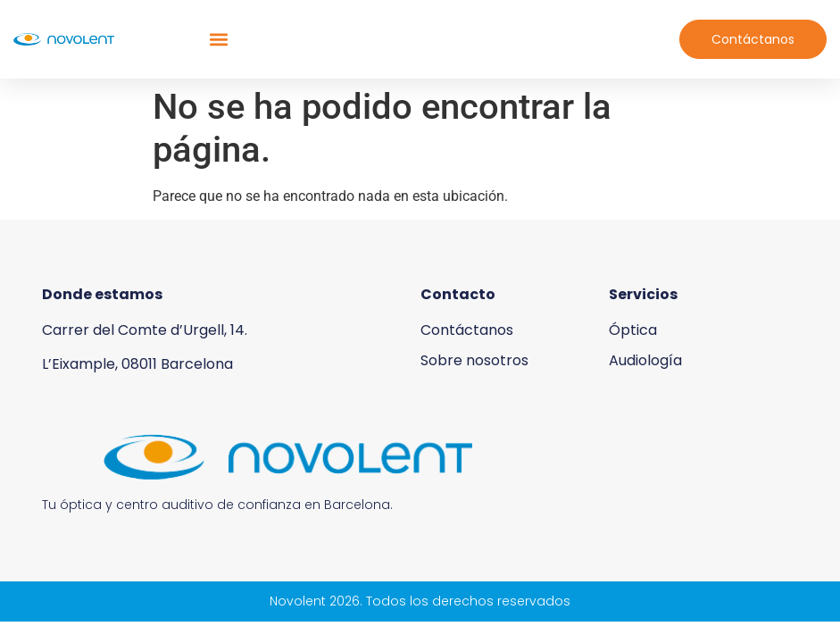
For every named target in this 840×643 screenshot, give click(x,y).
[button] (218, 40)
